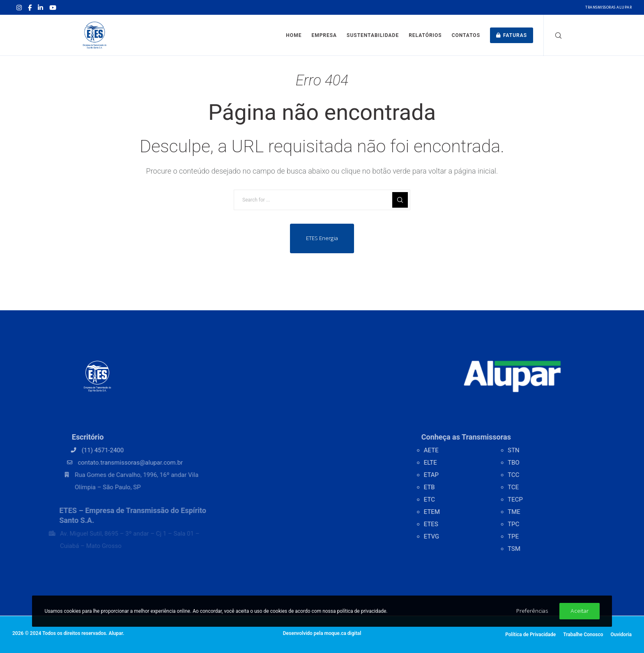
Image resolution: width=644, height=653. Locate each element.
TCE (533, 487)
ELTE (447, 463)
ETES (447, 524)
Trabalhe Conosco (583, 635)
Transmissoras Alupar (608, 7)
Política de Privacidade (530, 635)
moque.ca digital (343, 633)
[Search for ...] (322, 200)
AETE (448, 450)
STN (533, 450)
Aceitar (580, 611)
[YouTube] (53, 8)
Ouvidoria (621, 635)
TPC (533, 524)
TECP (535, 499)
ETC (446, 499)
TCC (533, 475)
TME (534, 512)
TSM (534, 549)
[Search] (553, 35)
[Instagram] (19, 8)
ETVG (448, 536)
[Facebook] (30, 8)
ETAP (448, 475)
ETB (446, 487)
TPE (533, 536)
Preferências (532, 611)
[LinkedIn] (40, 8)
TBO (533, 463)
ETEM (448, 512)
